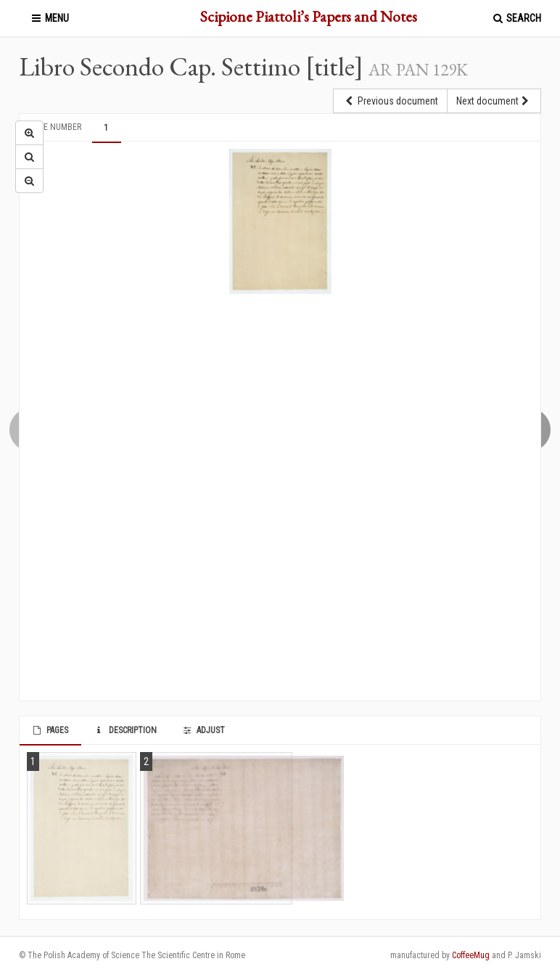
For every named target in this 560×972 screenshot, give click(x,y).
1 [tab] (106, 128)
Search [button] (516, 18)
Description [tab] (124, 730)
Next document (494, 101)
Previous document (390, 101)
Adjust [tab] (203, 730)
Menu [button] (49, 18)
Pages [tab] (50, 730)
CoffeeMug (471, 955)
